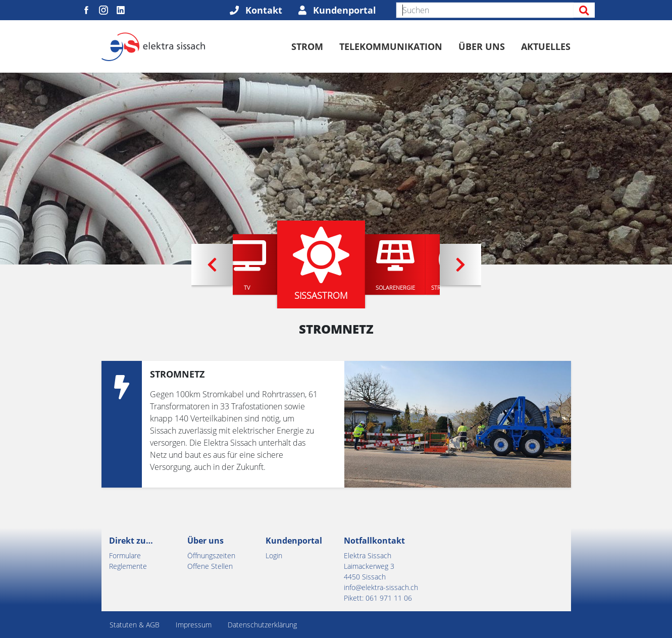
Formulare (125, 555)
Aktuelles (546, 46)
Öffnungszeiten (211, 555)
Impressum (194, 625)
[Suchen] (485, 10)
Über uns (482, 46)
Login (274, 555)
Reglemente (128, 566)
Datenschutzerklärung (262, 625)
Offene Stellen (210, 566)
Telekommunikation (391, 46)
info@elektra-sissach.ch (381, 587)
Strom (307, 46)
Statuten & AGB (135, 625)
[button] (212, 264)
